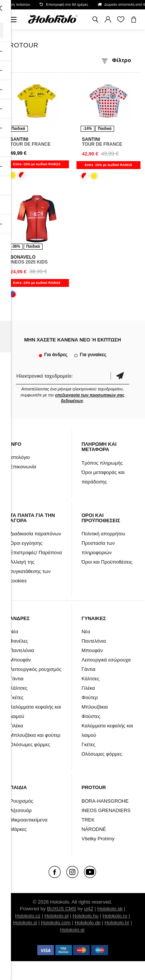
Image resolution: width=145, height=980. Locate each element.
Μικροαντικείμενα (29, 820)
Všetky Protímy (98, 839)
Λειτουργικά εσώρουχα (106, 660)
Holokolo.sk (110, 909)
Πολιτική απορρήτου (103, 534)
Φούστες (91, 716)
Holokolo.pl (56, 916)
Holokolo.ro (115, 916)
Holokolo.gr (73, 930)
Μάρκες (18, 829)
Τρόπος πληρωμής (102, 463)
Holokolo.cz (28, 916)
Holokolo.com (56, 923)
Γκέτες (17, 697)
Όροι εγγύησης (26, 543)
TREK (88, 820)
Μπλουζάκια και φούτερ (35, 735)
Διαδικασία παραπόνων (36, 534)
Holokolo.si (25, 923)
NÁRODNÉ (94, 829)
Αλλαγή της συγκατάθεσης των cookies (31, 571)
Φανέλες (19, 641)
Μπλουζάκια (95, 707)
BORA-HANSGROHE (105, 801)
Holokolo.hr (117, 923)
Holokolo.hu (86, 916)
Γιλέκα (17, 726)
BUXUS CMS (62, 909)
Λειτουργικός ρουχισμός (36, 669)
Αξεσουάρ (21, 810)
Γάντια (17, 679)
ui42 (89, 909)
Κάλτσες (19, 688)
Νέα (14, 632)
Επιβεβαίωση (120, 376)
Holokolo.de (88, 923)
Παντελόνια (22, 650)
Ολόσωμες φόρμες (30, 745)
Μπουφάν (20, 660)
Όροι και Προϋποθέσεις (107, 562)
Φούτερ (89, 697)
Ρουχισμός (22, 801)
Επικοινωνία (23, 467)
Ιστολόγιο (20, 457)
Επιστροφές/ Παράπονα (36, 552)
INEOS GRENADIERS (106, 810)
